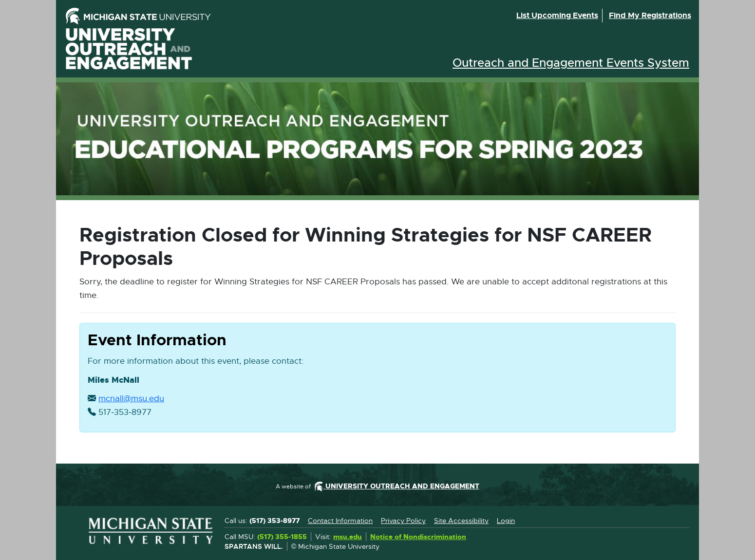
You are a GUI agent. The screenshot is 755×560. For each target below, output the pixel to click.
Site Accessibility (461, 521)
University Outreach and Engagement (129, 49)
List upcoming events (557, 15)
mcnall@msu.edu (131, 399)
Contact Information (340, 521)
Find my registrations (650, 15)
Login (506, 521)
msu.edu (348, 537)
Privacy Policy (403, 521)
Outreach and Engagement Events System (571, 63)
